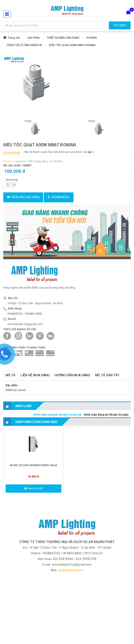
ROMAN (92, 38)
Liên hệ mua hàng (35, 375)
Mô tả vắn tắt (107, 375)
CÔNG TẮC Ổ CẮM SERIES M (24, 45)
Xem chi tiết (33, 488)
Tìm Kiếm (120, 25)
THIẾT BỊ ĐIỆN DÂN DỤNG (63, 38)
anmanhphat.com (71, 570)
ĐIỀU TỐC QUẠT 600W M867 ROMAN (72, 45)
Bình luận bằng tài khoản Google (106, 415)
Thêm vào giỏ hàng (23, 197)
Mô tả (11, 375)
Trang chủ (14, 38)
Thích (8, 161)
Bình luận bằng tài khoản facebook (57, 415)
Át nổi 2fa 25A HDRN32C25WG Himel (33, 465)
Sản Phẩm (34, 38)
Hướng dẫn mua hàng (72, 375)
